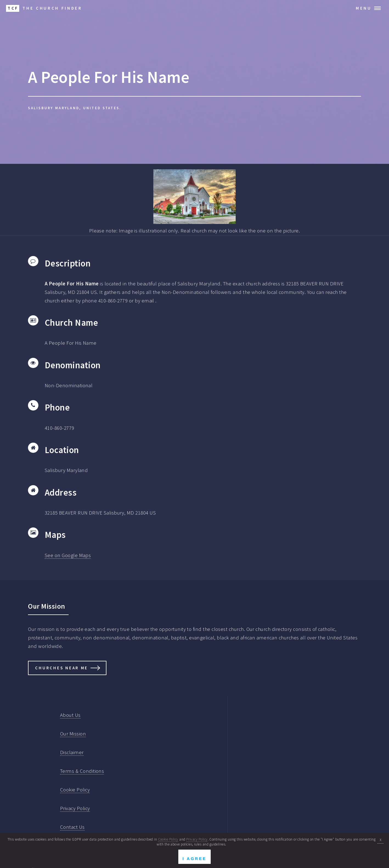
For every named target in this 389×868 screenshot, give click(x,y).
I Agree (194, 859)
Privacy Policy (75, 808)
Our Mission (73, 734)
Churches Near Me (62, 668)
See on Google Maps (68, 555)
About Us (70, 715)
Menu (364, 8)
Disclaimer (72, 752)
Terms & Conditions (82, 771)
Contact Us (72, 827)
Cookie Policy (75, 790)
